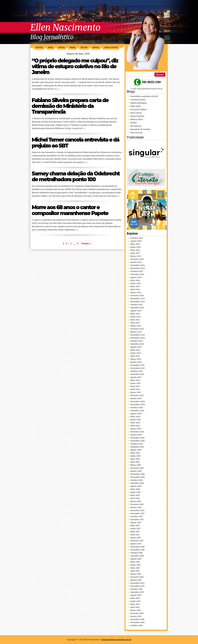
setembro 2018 (137, 483)
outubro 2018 (137, 480)
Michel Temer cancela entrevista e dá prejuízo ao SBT (75, 143)
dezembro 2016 (137, 547)
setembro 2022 (137, 344)
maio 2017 (135, 532)
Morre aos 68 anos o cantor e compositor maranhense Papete (70, 210)
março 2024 (136, 292)
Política (39, 47)
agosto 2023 (136, 311)
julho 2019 (135, 453)
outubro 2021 (137, 371)
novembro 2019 (138, 441)
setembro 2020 (137, 411)
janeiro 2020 (136, 435)
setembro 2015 (137, 592)
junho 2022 (136, 353)
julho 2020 (135, 417)
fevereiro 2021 (137, 395)
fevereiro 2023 (137, 329)
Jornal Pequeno (137, 116)
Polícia (62, 47)
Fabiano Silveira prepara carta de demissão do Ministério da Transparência (70, 106)
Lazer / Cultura (111, 47)
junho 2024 (136, 283)
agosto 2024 (136, 277)
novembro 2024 (138, 268)
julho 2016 (135, 562)
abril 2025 (135, 253)
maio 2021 (135, 386)
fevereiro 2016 (137, 577)
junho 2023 (136, 317)
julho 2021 (135, 380)
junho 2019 (135, 456)
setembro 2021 (137, 374)
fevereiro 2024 (137, 296)
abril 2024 (135, 289)
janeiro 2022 (136, 362)
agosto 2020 (136, 414)
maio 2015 (135, 604)
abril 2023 (135, 323)
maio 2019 (135, 459)
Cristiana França (138, 100)
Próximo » (86, 244)
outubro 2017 (137, 516)
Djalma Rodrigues (139, 103)
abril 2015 (135, 607)
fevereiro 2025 (137, 259)
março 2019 (136, 465)
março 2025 (136, 256)
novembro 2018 (138, 477)
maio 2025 (135, 250)
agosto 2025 (136, 241)
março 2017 (136, 538)
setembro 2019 (137, 447)
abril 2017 (135, 535)
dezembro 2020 (138, 401)
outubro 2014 (137, 625)
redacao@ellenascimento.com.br (116, 640)
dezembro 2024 (138, 265)
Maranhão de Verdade (140, 129)
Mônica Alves (137, 119)
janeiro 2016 (136, 580)
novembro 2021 (138, 368)
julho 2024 (135, 280)
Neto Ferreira (136, 133)
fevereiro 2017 (137, 541)
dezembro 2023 (138, 299)
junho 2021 (135, 383)
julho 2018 (135, 489)
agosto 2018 (136, 486)
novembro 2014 (138, 622)
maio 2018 (135, 495)
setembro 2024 (137, 274)
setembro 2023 (137, 308)
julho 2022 (135, 350)
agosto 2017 (136, 523)
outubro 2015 (137, 589)
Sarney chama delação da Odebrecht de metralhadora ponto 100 (76, 176)
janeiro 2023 (136, 332)
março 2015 (136, 610)
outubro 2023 (137, 305)
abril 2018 (135, 498)
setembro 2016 (137, 556)
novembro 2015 (138, 586)
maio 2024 (135, 286)
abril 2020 (135, 426)
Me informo (136, 126)
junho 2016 (135, 565)
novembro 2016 (138, 550)
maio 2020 (135, 423)
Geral (51, 47)
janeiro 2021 (136, 398)
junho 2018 (135, 492)
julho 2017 (135, 526)
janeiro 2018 (136, 507)
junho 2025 (136, 247)
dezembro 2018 (137, 474)
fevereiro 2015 (137, 613)
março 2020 (136, 429)
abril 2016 (135, 571)
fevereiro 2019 (137, 468)
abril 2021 (135, 389)
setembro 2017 (137, 519)
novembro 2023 (138, 302)
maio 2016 (135, 568)
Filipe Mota (136, 106)
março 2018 (136, 501)
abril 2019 (135, 462)
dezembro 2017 (137, 510)
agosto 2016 (136, 559)
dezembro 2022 (138, 335)
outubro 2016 (137, 553)
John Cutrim (136, 113)
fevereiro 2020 (137, 432)
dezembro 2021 (137, 365)
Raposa (96, 47)
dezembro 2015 (137, 583)
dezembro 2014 (137, 619)
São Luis (84, 47)
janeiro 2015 (136, 616)
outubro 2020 (137, 408)
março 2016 (136, 574)
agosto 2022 (136, 347)
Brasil (73, 47)
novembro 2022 (138, 338)
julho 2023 (135, 314)
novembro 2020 (138, 404)
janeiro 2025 (136, 262)
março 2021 (136, 392)
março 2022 (136, 359)
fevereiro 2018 (137, 504)
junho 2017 (135, 529)
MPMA (134, 123)
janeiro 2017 (136, 544)
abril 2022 (135, 356)
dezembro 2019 (137, 438)
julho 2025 (135, 244)
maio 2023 (135, 320)
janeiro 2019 (136, 471)
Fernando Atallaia (139, 110)
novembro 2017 (137, 513)
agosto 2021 (136, 377)
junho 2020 (136, 420)
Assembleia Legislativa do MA (144, 96)
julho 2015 (135, 598)
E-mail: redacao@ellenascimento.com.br (147, 89)
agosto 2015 (136, 595)
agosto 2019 (136, 450)
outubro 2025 (137, 238)
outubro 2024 (137, 271)
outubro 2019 (137, 444)
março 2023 (136, 326)
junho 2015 (135, 601)
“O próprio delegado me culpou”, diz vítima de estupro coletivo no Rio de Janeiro (75, 66)
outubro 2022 (137, 341)
